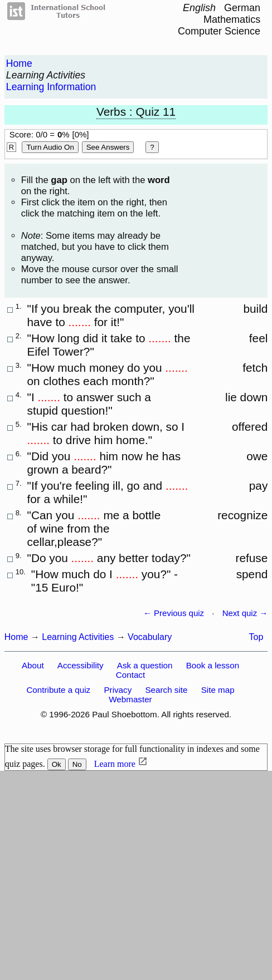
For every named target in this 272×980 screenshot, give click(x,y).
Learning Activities (46, 75)
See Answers (108, 147)
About (33, 665)
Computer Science (219, 31)
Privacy (118, 690)
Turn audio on (50, 147)
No (77, 764)
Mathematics (232, 19)
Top (256, 637)
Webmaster (130, 699)
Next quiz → (245, 613)
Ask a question (145, 665)
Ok (57, 764)
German (242, 8)
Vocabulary (150, 637)
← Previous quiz (174, 613)
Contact (130, 675)
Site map (218, 690)
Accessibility (81, 665)
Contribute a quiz (58, 690)
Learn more (115, 764)
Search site (166, 690)
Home (19, 63)
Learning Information (51, 87)
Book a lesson (213, 665)
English (199, 8)
